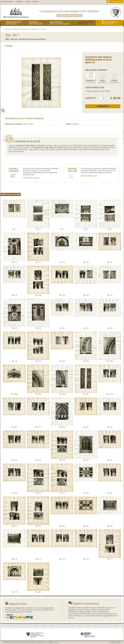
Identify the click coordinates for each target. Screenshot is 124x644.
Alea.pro (118, 642)
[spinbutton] (100, 98)
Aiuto (28, 2)
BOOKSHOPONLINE (111, 23)
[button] (103, 98)
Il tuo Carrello (115, 1)
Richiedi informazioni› (31, 178)
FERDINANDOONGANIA (14, 23)
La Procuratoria (7, 2)
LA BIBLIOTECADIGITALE (86, 23)
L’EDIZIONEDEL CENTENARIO (60, 23)
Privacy (45, 642)
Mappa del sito (53, 642)
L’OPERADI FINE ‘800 (36, 23)
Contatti (35, 2)
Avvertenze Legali (35, 642)
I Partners (19, 2)
